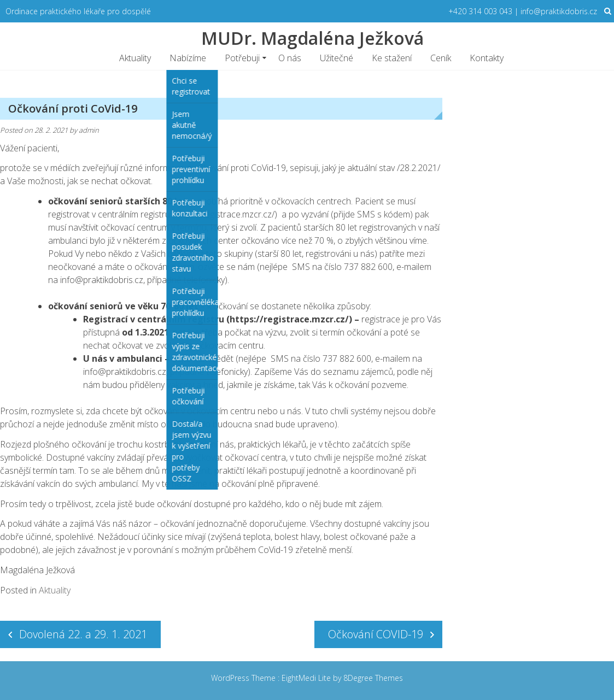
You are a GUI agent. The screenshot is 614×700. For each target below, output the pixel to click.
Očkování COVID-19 (376, 634)
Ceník (441, 58)
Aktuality (135, 58)
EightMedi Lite (307, 678)
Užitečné (337, 58)
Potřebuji (242, 58)
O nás (290, 58)
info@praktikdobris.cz (102, 280)
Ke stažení (392, 58)
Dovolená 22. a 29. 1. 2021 (83, 634)
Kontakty (487, 58)
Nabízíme (188, 58)
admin (89, 130)
